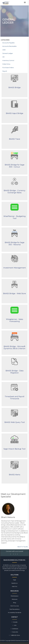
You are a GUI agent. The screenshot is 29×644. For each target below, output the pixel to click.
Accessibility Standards (15, 613)
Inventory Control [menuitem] (8, 60)
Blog (15, 603)
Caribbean (14, 629)
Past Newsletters (14, 609)
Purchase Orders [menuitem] (8, 68)
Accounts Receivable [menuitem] (9, 46)
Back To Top (23, 547)
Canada (14, 622)
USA (14, 625)
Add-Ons (14, 586)
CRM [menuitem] (4, 50)
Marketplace (15, 596)
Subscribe (14, 632)
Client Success (14, 606)
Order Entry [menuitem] (6, 64)
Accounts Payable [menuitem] (8, 43)
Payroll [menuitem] (5, 71)
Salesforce (14, 583)
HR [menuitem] (3, 57)
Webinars (15, 599)
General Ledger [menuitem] (8, 53)
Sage (15, 580)
